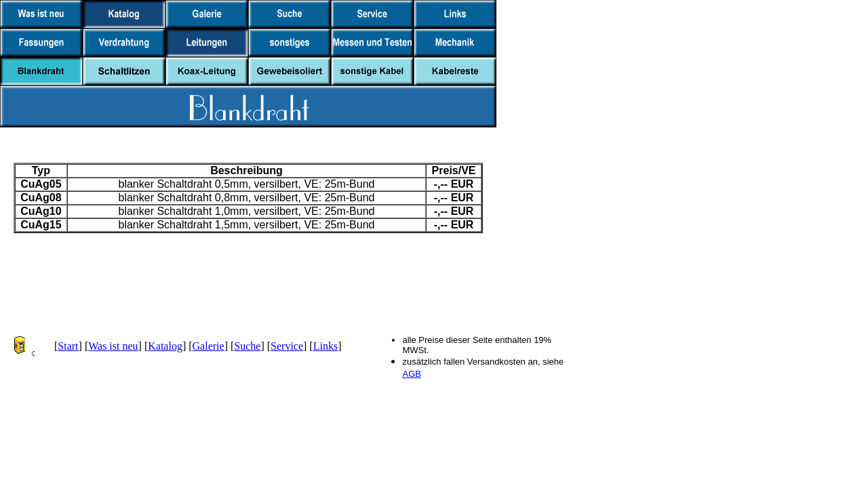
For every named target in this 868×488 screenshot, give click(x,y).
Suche (247, 346)
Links (325, 346)
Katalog (165, 346)
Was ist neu (113, 346)
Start (68, 346)
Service (287, 346)
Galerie (209, 346)
